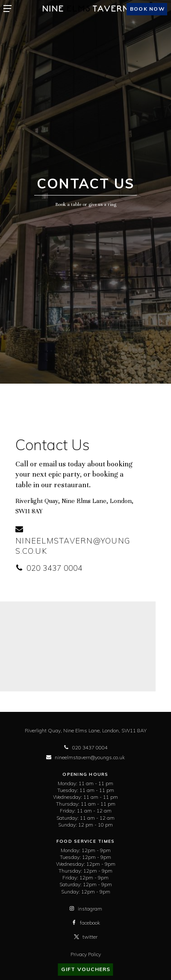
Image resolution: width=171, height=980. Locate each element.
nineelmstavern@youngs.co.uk (73, 541)
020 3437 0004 (49, 568)
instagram (86, 909)
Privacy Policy (86, 954)
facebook (86, 923)
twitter (86, 937)
